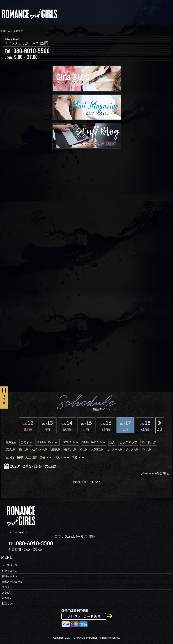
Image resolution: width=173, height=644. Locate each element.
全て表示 (26, 442)
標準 (20, 457)
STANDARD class (94, 442)
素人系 (11, 449)
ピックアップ (128, 442)
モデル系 (70, 449)
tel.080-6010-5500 (31, 543)
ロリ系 (147, 449)
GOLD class (70, 442)
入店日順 (31, 457)
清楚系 (56, 449)
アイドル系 (149, 442)
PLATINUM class (48, 442)
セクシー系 (40, 449)
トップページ (10, 565)
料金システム (10, 571)
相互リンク (8, 603)
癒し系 (24, 449)
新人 (112, 442)
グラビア (7, 592)
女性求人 (7, 598)
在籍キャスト (10, 576)
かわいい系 (115, 449)
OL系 (84, 449)
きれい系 (132, 449)
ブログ (6, 587)
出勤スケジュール (12, 582)
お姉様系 (97, 449)
